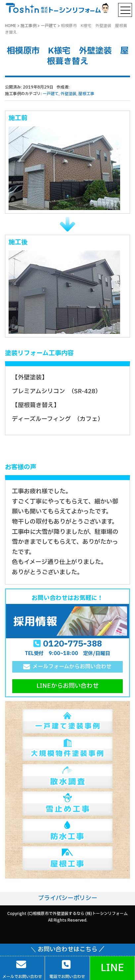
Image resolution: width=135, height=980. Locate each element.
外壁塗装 (68, 94)
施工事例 (28, 26)
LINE (112, 968)
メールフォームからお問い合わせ (72, 667)
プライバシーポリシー (68, 898)
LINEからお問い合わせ (67, 686)
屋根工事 (86, 94)
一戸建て (49, 26)
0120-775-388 (72, 644)
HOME (11, 26)
